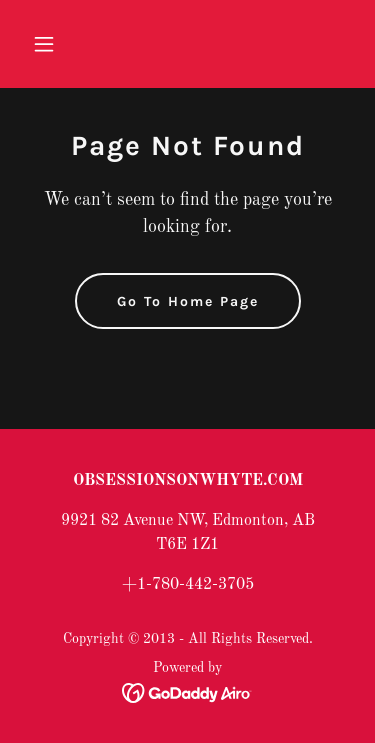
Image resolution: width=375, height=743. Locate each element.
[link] (187, 693)
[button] (48, 44)
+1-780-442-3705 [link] (188, 585)
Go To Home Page (188, 301)
